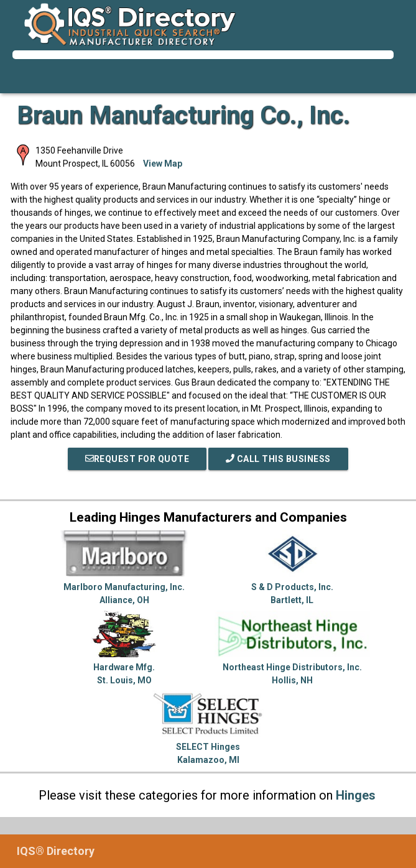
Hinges (356, 795)
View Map (163, 164)
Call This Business (278, 459)
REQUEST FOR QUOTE (137, 459)
